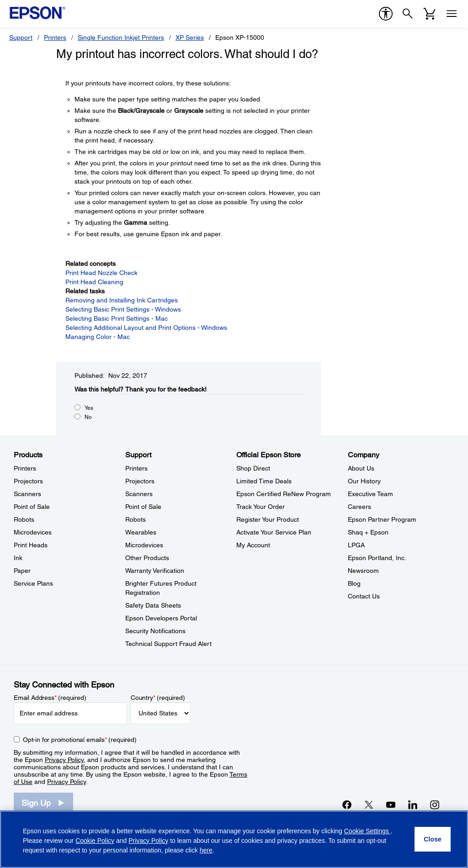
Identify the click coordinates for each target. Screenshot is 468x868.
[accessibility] (386, 14)
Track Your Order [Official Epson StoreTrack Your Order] (261, 507)
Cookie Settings (367, 831)
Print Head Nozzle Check (101, 273)
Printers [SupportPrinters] (136, 468)
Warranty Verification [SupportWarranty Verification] (155, 571)
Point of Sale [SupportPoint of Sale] (143, 507)
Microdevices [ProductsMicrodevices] (33, 532)
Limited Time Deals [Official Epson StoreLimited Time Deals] (264, 481)
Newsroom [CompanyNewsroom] (363, 571)
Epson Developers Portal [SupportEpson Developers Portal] (161, 618)
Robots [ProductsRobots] (24, 519)
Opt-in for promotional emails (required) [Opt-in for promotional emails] (80, 740)
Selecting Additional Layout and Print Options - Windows (146, 328)
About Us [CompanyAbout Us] (361, 468)
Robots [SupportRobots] (136, 519)
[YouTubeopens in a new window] (391, 804)
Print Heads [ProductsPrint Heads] (31, 545)
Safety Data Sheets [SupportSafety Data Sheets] (153, 605)
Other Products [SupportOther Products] (147, 558)
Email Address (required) (50, 698)
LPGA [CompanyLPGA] (356, 545)
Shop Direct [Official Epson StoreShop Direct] (253, 468)
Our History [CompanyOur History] (364, 481)
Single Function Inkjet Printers (121, 37)
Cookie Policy (95, 841)
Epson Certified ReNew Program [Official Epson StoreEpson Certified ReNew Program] (284, 494)
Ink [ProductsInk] (18, 558)
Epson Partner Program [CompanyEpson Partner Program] (382, 519)
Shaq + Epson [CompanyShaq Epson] (368, 532)
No (88, 417)
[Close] (433, 839)
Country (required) (158, 698)
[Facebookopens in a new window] (347, 804)
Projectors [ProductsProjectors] (28, 481)
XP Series (190, 37)
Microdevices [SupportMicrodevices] (144, 545)
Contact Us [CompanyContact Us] (364, 596)
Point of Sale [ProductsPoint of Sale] (32, 507)
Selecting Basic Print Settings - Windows (123, 309)
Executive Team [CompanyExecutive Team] (370, 494)
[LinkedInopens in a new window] (413, 804)
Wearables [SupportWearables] (141, 532)
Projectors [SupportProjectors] (140, 481)
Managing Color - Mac (98, 337)
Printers (55, 37)
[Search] (408, 14)
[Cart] (430, 14)
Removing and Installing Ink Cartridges (122, 300)
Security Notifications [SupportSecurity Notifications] (155, 631)
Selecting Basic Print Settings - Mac (117, 318)
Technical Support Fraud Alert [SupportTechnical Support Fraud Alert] (168, 644)
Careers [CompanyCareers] (359, 507)
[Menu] (452, 14)
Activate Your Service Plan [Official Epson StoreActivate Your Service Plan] (274, 532)
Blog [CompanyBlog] (354, 583)
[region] (234, 839)
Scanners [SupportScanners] (139, 494)
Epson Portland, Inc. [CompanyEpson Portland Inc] (377, 558)
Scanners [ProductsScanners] (27, 494)
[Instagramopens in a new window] (435, 804)
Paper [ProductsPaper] (22, 571)
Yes (89, 408)
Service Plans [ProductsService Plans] (33, 583)
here (206, 850)
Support (21, 37)
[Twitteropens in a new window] (369, 804)
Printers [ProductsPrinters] (25, 468)
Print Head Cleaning (94, 282)
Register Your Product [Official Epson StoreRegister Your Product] (268, 519)
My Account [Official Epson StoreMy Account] (253, 545)
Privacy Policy (64, 760)
